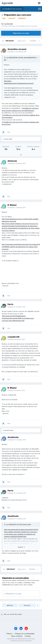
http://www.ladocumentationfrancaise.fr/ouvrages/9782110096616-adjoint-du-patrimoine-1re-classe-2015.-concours (21, 247)
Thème (9, 634)
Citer (9, 132)
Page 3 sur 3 (22, 41)
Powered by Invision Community (21, 641)
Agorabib (7, 3)
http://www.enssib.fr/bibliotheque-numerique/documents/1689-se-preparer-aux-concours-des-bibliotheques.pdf (18, 318)
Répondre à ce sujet (21, 33)
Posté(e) (17, 52)
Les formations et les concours (27, 26)
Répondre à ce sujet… (13, 594)
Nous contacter (17, 636)
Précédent (10, 41)
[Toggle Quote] (5, 58)
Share (10, 605)
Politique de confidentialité (25, 634)
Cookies (28, 636)
